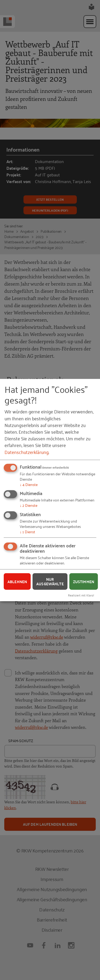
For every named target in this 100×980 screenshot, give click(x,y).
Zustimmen (84, 581)
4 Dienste (29, 484)
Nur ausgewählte (50, 581)
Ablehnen (17, 581)
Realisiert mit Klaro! (81, 595)
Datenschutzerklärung (27, 452)
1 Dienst (27, 531)
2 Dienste (29, 505)
